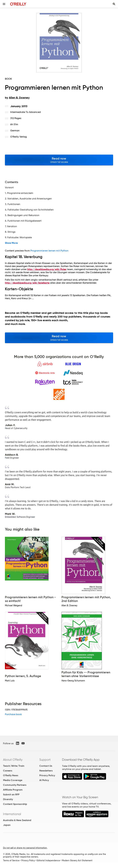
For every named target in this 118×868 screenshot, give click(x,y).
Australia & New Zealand (17, 820)
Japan (7, 825)
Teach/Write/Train (14, 766)
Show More (11, 243)
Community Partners (15, 785)
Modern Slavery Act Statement (77, 860)
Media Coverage (13, 780)
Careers (8, 771)
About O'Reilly (13, 760)
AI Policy (44, 780)
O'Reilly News (11, 775)
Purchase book (13, 714)
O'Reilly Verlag (19, 137)
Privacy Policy (47, 775)
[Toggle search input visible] (114, 4)
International (12, 814)
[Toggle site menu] (4, 4)
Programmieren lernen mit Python (49, 251)
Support (45, 760)
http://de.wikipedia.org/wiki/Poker (47, 269)
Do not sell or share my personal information (25, 848)
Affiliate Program (13, 790)
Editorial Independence (48, 860)
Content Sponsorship (15, 804)
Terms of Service (11, 860)
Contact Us (46, 766)
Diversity (8, 799)
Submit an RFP (11, 794)
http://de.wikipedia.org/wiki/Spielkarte (27, 283)
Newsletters (46, 771)
